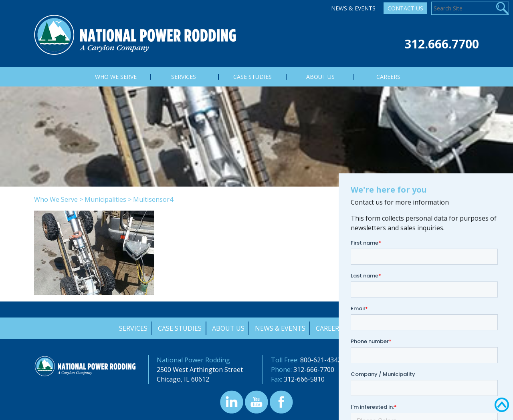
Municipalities (105, 199)
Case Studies (180, 328)
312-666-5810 (304, 379)
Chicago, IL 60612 (183, 379)
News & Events (353, 8)
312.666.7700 (442, 44)
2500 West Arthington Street (200, 370)
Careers (329, 328)
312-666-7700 (314, 370)
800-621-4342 (321, 360)
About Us (228, 328)
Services (133, 328)
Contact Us (405, 8)
